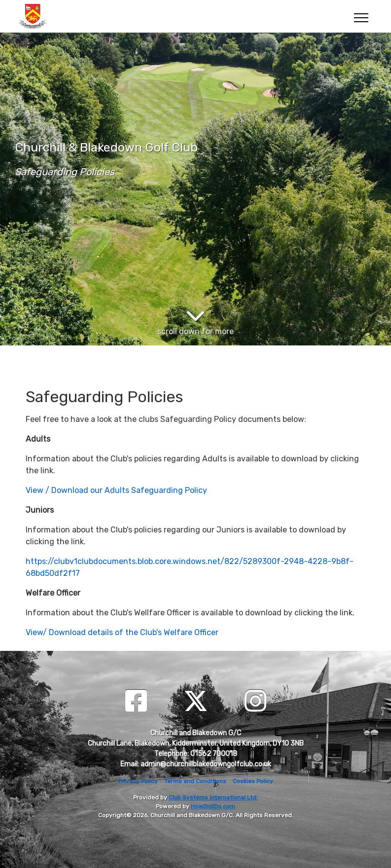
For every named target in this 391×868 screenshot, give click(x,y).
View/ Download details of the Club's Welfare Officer (122, 632)
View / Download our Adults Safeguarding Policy (116, 490)
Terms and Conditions (195, 781)
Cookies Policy (253, 781)
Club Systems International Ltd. (213, 797)
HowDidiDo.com (213, 806)
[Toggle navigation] (361, 16)
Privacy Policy (138, 781)
